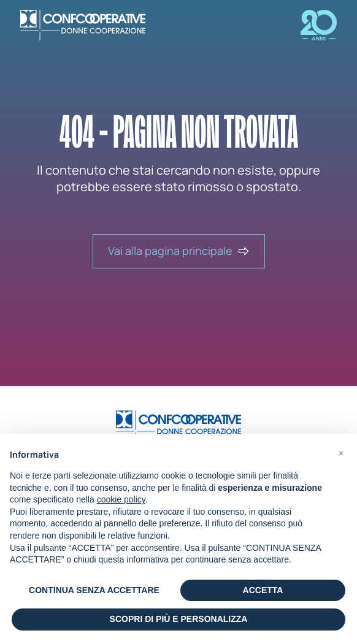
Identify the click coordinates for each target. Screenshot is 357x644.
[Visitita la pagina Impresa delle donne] (309, 25)
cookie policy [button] (121, 499)
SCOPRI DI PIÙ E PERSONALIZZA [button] (179, 619)
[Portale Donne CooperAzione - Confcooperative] (93, 25)
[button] (341, 453)
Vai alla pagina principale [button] (179, 251)
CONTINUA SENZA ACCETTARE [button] (94, 590)
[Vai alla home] (178, 426)
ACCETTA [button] (263, 590)
